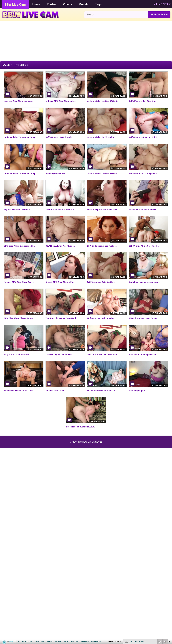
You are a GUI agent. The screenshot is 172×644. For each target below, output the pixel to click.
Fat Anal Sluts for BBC (58, 405)
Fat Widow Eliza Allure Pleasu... (147, 217)
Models (83, 4)
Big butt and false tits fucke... (21, 217)
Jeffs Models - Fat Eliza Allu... (146, 101)
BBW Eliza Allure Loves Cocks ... (148, 325)
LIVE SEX (162, 4)
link (169, 595)
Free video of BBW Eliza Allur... (84, 441)
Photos (52, 4)
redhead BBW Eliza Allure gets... (64, 101)
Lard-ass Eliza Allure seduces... (22, 101)
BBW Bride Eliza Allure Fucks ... (105, 253)
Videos (67, 4)
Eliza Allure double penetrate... (147, 365)
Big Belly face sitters (58, 177)
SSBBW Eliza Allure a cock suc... (64, 217)
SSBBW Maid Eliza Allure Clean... (23, 405)
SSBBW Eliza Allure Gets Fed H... (148, 253)
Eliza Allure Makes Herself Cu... (106, 405)
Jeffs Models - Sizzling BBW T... (147, 177)
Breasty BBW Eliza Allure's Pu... (64, 289)
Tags (98, 4)
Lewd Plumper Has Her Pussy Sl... (107, 217)
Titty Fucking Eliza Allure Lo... (63, 365)
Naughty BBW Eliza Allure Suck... (23, 289)
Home (36, 4)
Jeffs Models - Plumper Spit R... (147, 137)
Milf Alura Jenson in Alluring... (105, 325)
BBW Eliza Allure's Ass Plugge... (64, 253)
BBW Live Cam (15, 5)
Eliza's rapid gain (138, 405)
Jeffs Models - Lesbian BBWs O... (107, 101)
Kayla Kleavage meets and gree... (148, 289)
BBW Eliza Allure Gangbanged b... (23, 253)
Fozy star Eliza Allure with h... (21, 365)
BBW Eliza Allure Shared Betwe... (23, 325)
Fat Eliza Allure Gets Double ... (105, 289)
